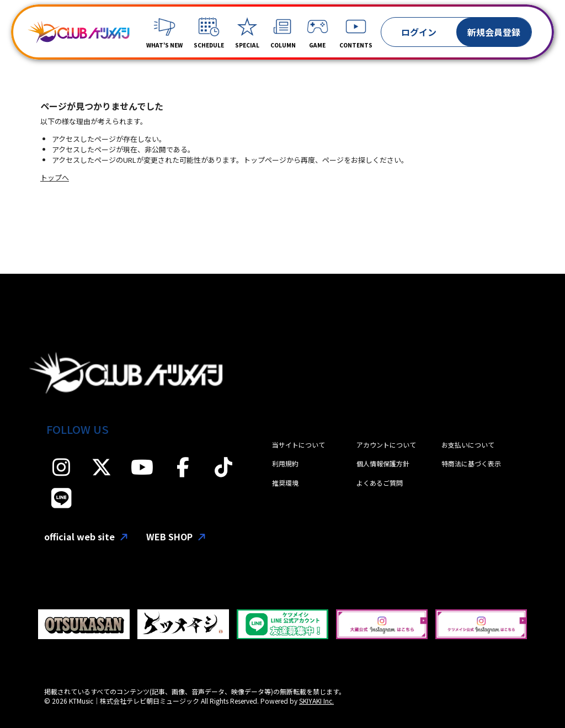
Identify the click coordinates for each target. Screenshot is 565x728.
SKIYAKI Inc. (316, 701)
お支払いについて (468, 445)
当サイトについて (299, 445)
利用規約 (285, 463)
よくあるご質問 (380, 483)
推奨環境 (285, 483)
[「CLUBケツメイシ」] (79, 32)
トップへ (55, 177)
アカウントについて (386, 445)
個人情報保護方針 (383, 463)
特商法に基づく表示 (471, 463)
